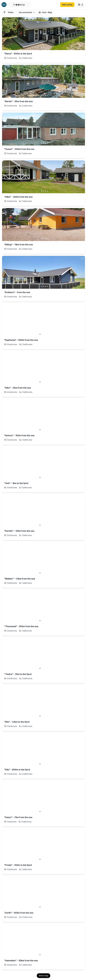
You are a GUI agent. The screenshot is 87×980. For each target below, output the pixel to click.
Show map (43, 976)
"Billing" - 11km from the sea (18, 245)
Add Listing (67, 5)
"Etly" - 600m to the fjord (17, 770)
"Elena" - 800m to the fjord (18, 54)
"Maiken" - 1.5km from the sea (20, 579)
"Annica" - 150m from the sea (19, 435)
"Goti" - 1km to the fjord (16, 483)
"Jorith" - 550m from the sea (19, 913)
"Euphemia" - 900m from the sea (21, 340)
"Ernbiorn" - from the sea (17, 292)
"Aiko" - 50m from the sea (17, 388)
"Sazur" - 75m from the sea (18, 817)
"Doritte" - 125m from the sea (19, 531)
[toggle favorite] (82, 20)
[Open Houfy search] (19, 5)
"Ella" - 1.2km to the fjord (17, 722)
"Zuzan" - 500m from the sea (19, 149)
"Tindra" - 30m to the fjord (18, 674)
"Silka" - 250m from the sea (18, 197)
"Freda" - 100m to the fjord (18, 865)
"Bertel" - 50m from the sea (18, 101)
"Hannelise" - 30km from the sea (21, 960)
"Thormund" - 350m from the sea (21, 626)
